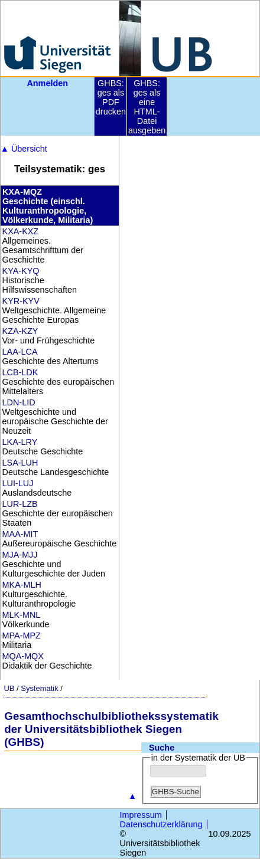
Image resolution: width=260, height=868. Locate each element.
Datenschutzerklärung (161, 824)
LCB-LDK (20, 372)
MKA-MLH (22, 585)
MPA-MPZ (22, 636)
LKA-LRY (20, 442)
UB (9, 688)
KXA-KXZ (21, 231)
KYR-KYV (21, 301)
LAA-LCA (20, 352)
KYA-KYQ (21, 271)
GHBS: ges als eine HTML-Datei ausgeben (147, 107)
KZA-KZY (20, 331)
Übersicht (24, 149)
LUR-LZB (20, 504)
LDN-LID (19, 402)
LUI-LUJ (18, 483)
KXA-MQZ (22, 192)
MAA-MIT (20, 534)
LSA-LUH (20, 463)
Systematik (39, 688)
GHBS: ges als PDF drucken (111, 97)
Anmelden (47, 83)
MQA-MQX (23, 656)
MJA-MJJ (20, 555)
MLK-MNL (22, 615)
